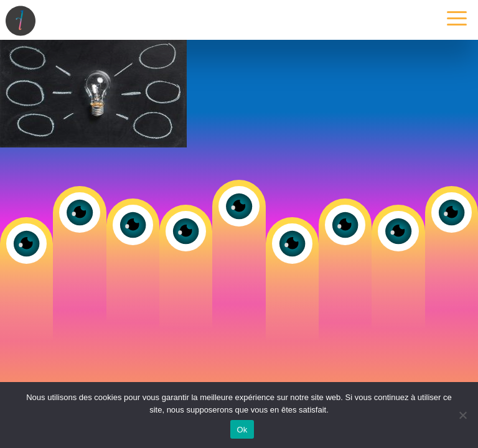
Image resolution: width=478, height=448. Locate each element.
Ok (242, 430)
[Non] (462, 415)
